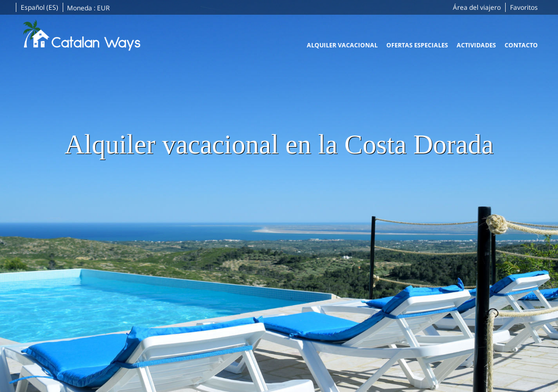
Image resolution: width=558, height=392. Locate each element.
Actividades (476, 45)
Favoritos (524, 7)
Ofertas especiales (417, 45)
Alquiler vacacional (342, 45)
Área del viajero (477, 7)
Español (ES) (40, 7)
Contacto (521, 45)
